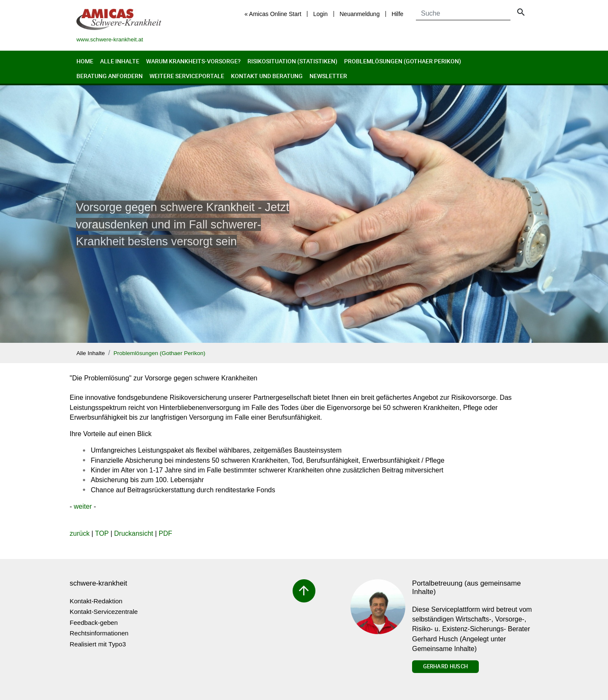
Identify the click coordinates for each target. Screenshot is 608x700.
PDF (166, 533)
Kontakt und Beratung (267, 76)
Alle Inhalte (120, 61)
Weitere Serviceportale (187, 76)
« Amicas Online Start (273, 14)
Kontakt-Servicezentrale (104, 612)
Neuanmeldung (360, 14)
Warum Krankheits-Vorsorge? (193, 61)
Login (320, 14)
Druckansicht (133, 533)
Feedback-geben (94, 623)
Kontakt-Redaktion (96, 601)
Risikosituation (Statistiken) (292, 61)
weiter (83, 506)
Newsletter (328, 76)
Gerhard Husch (445, 666)
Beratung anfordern (110, 76)
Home (85, 61)
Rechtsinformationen (99, 633)
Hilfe (397, 14)
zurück (80, 533)
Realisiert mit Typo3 (98, 644)
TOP (102, 533)
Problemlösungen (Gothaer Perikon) (403, 61)
